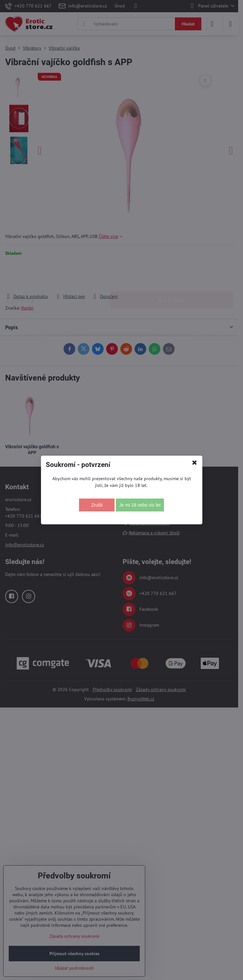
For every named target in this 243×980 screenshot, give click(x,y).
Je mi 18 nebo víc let (140, 505)
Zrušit (97, 505)
